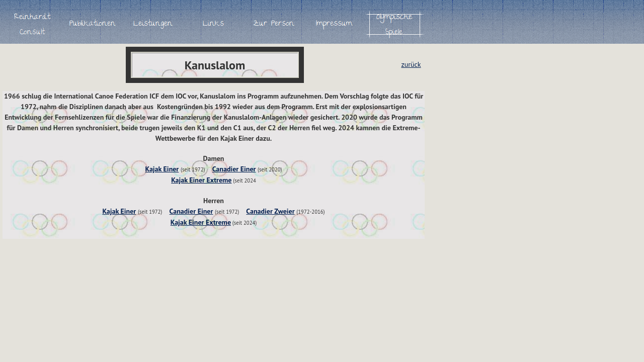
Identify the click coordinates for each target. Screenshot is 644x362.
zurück (411, 64)
